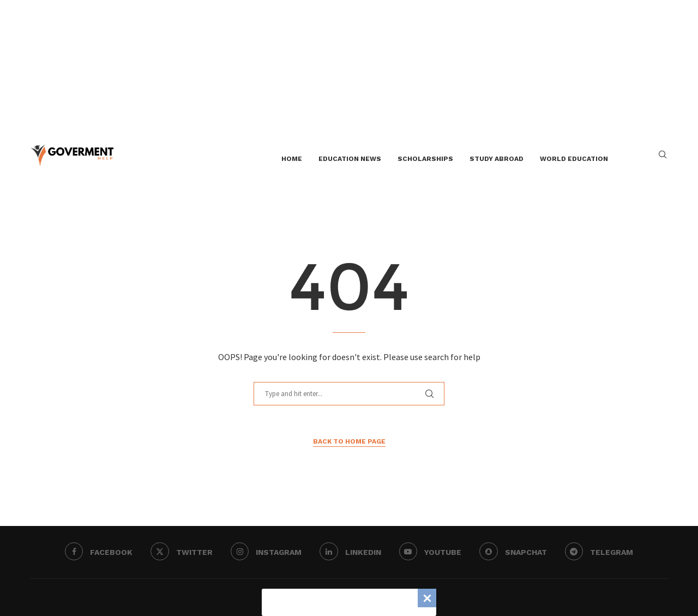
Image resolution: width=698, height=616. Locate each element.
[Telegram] (603, 552)
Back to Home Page (349, 441)
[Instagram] (265, 552)
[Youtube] (432, 552)
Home (292, 159)
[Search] (663, 159)
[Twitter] (179, 552)
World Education (574, 159)
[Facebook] (95, 552)
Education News (350, 159)
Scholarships (425, 159)
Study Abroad (497, 159)
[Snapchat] (516, 552)
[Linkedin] (350, 552)
